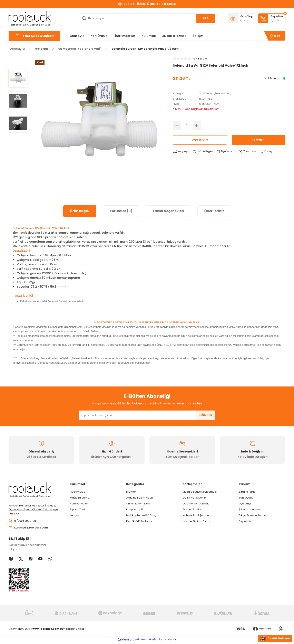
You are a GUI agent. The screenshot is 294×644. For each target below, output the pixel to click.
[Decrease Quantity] (177, 125)
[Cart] (272, 18)
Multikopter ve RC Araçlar (143, 515)
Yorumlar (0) (121, 211)
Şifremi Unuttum (249, 509)
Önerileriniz (214, 211)
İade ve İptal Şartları (196, 515)
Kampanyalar (79, 504)
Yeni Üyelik (246, 498)
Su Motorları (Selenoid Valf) (217, 93)
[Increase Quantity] (197, 125)
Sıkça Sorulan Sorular (253, 515)
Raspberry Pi (135, 509)
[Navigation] (34, 36)
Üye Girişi (245, 504)
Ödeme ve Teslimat (196, 504)
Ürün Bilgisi (80, 211)
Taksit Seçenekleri (168, 211)
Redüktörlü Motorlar (139, 521)
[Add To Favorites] (205, 152)
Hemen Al (258, 140)
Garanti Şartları (192, 509)
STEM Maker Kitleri (138, 504)
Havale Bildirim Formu (197, 521)
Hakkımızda (78, 492)
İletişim (74, 515)
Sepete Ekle (200, 140)
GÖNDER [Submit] (206, 415)
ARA (206, 18)
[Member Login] (242, 18)
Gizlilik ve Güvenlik (194, 498)
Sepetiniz (245, 521)
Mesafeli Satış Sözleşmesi (200, 492)
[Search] (147, 18)
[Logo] (30, 18)
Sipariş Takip (78, 509)
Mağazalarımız (80, 498)
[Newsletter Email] (147, 415)
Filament (132, 492)
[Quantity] (187, 125)
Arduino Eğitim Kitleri (140, 498)
